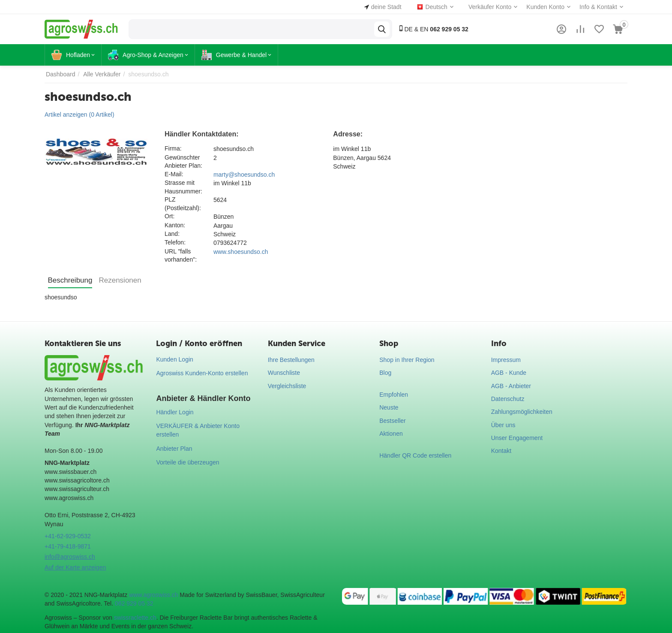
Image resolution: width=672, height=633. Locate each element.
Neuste (389, 407)
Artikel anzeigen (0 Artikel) (79, 115)
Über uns (503, 425)
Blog (385, 373)
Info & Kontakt (598, 7)
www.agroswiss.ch (153, 595)
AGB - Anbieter (511, 386)
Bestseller (392, 421)
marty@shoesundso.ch (244, 175)
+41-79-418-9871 (68, 546)
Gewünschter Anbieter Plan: (183, 162)
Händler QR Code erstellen (415, 455)
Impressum (506, 360)
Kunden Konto (545, 7)
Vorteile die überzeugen (187, 462)
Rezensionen (120, 280)
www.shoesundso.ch (241, 252)
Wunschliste (284, 373)
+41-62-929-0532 (68, 536)
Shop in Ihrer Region (407, 360)
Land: (172, 234)
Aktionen (391, 434)
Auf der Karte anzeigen (75, 567)
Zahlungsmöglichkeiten (522, 412)
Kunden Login (174, 359)
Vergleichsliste (287, 386)
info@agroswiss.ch (70, 557)
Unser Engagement (517, 438)
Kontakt (501, 451)
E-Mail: (174, 174)
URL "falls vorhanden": (181, 256)
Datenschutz (508, 399)
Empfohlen (394, 395)
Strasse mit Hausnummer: (183, 187)
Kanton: (175, 225)
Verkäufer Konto (490, 7)
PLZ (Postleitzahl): (183, 204)
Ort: (169, 216)
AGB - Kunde (509, 373)
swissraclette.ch (135, 618)
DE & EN (433, 29)
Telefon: (175, 242)
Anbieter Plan (174, 449)
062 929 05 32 (134, 603)
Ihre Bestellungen (291, 360)
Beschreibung (70, 280)
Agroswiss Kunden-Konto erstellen (202, 373)
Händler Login (175, 412)
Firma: (173, 148)
